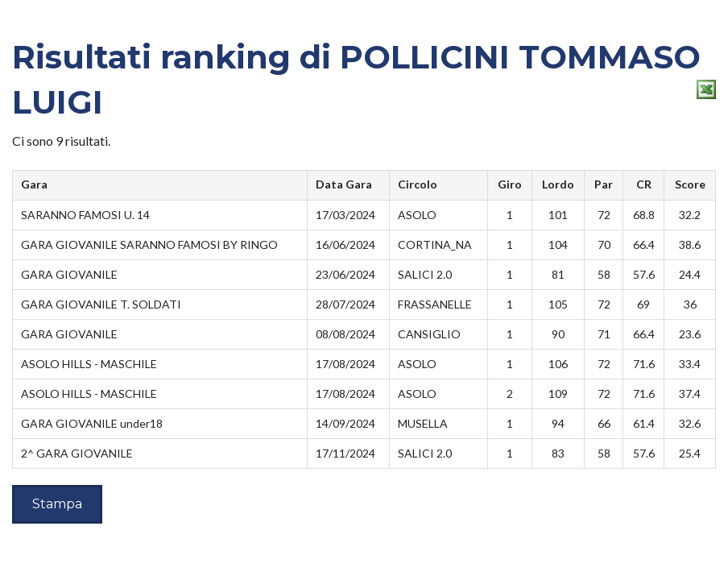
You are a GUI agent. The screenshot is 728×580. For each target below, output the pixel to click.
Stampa (57, 504)
